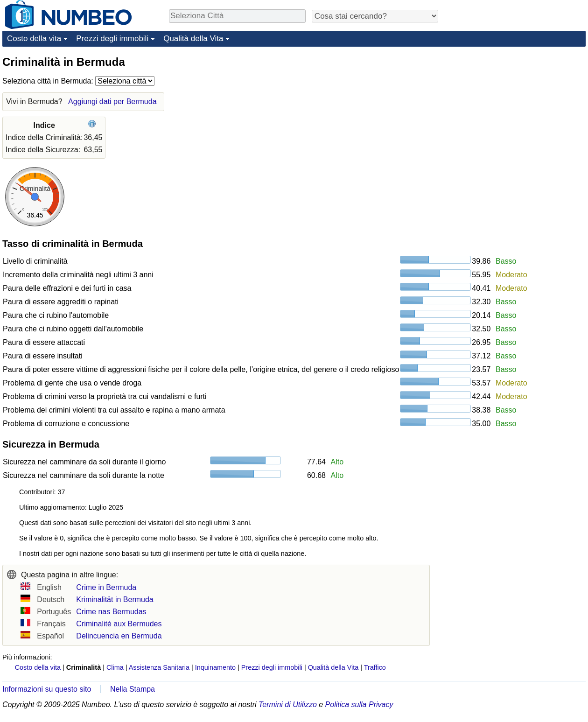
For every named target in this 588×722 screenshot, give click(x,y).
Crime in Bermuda (106, 587)
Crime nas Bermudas (111, 612)
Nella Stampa (133, 689)
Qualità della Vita (193, 39)
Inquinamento (215, 667)
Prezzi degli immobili (112, 39)
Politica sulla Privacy (359, 704)
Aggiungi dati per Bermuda (112, 102)
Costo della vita (34, 39)
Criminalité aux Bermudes (119, 624)
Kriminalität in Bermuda (115, 599)
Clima (115, 667)
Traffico (375, 667)
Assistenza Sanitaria (159, 667)
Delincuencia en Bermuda (119, 636)
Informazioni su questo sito (47, 689)
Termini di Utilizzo (288, 704)
